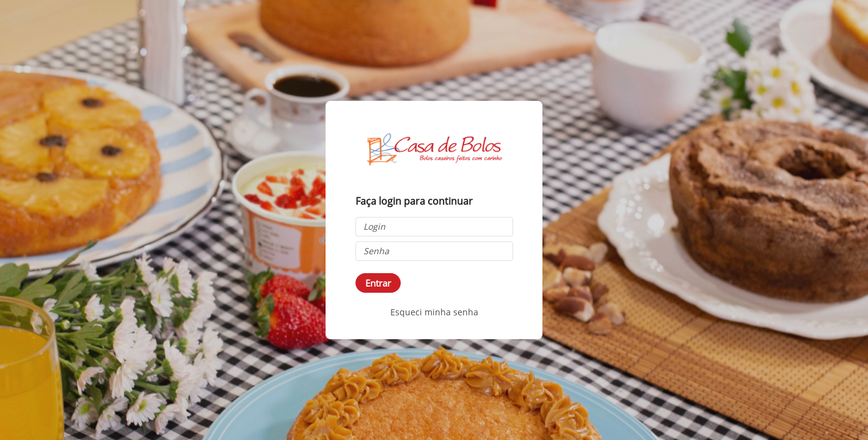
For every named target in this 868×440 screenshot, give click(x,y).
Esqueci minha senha (434, 312)
